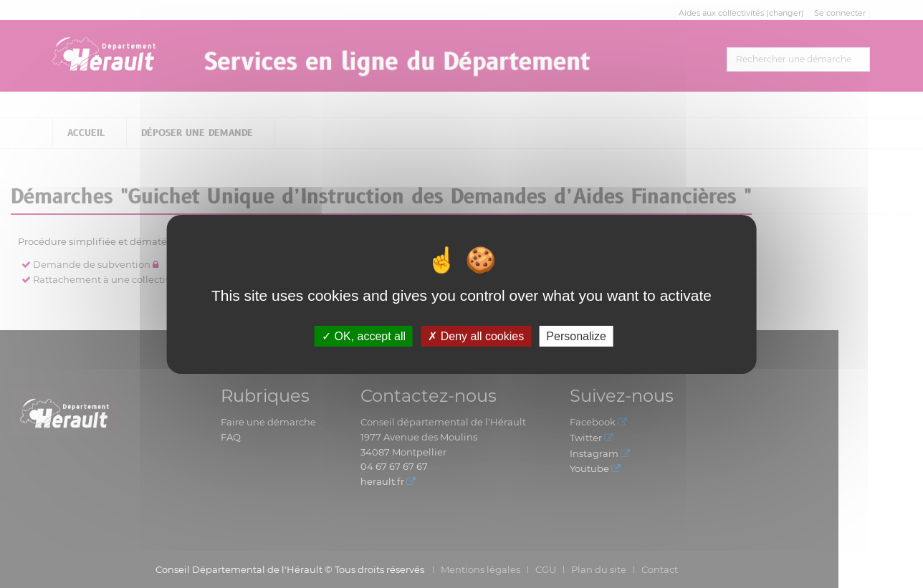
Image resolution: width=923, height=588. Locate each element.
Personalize (576, 336)
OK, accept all (364, 336)
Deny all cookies (476, 336)
